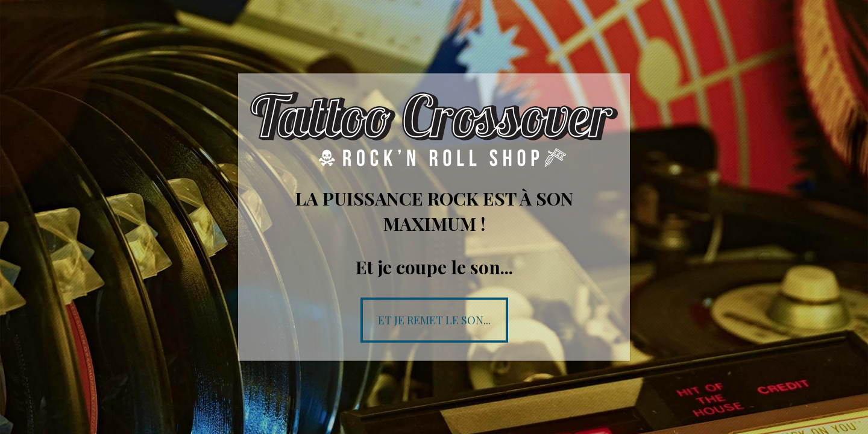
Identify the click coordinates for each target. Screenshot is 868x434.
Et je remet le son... (434, 319)
